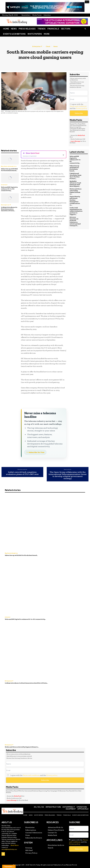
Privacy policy (81, 108)
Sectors (66, 29)
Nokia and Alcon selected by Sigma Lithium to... (76, 191)
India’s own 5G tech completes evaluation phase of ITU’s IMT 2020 (22, 473)
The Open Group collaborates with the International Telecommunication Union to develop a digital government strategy (68, 475)
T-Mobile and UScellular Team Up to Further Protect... (75, 176)
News (14, 29)
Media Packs (37, 15)
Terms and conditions (78, 106)
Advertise (47, 15)
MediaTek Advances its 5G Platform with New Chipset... (75, 184)
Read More (15, 845)
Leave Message (76, 141)
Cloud (48, 46)
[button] (85, 29)
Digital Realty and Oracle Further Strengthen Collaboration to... (75, 201)
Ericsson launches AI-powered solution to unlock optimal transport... (75, 221)
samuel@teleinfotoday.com (9, 849)
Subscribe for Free (36, 452)
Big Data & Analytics (9, 166)
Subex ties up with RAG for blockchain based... (9, 170)
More (47, 34)
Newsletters (26, 15)
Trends (42, 29)
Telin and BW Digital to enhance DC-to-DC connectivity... (9, 189)
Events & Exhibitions (14, 34)
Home (6, 29)
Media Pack (81, 135)
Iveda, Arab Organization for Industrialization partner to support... (76, 211)
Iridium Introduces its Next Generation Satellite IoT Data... (9, 209)
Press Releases (27, 29)
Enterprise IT (37, 46)
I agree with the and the (78, 106)
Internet (4, 185)
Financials (53, 29)
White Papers (35, 34)
